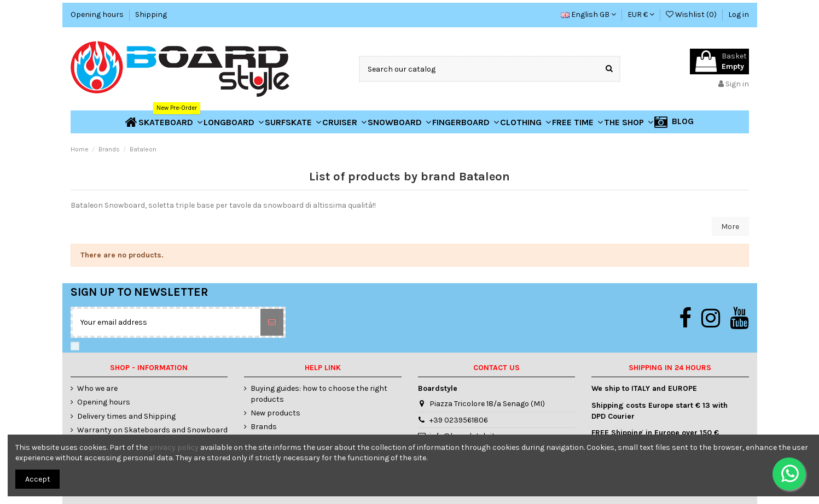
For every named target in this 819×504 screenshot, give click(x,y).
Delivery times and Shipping (126, 416)
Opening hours (98, 14)
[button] (629, 122)
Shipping (151, 14)
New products (275, 413)
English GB (588, 14)
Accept (38, 479)
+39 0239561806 (459, 420)
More (730, 227)
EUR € (641, 14)
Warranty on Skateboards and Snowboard (152, 430)
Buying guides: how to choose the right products (319, 394)
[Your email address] (167, 322)
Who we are (97, 388)
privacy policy (174, 447)
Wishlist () (692, 14)
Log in (739, 14)
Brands (264, 427)
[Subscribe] (272, 322)
